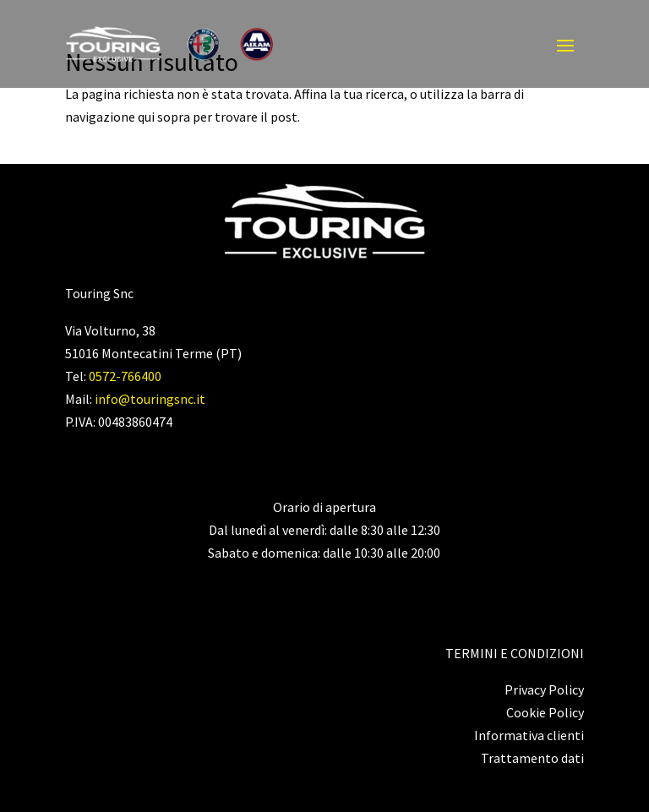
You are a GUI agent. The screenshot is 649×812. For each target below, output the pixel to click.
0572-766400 (125, 376)
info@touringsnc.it (150, 399)
